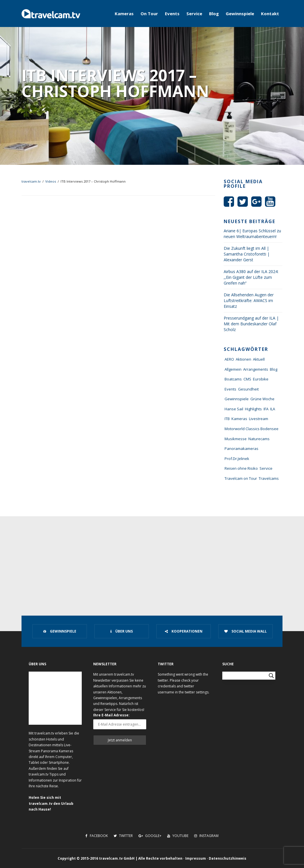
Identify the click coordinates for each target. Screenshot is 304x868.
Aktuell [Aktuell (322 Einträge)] (259, 359)
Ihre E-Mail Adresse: (111, 715)
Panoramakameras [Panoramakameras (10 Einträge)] (241, 449)
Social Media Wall (245, 631)
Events (172, 13)
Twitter (123, 836)
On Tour (149, 13)
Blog (214, 13)
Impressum (196, 858)
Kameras (124, 13)
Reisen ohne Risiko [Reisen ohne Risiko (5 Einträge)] (241, 468)
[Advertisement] (152, 559)
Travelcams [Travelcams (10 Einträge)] (269, 478)
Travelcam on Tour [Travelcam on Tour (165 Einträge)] (241, 478)
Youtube (178, 836)
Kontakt (270, 13)
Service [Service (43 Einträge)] (266, 468)
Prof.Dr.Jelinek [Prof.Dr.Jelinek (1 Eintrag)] (237, 459)
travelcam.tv (31, 181)
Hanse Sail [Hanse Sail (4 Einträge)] (234, 409)
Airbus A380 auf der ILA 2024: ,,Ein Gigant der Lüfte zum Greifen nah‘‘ (251, 277)
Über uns (122, 631)
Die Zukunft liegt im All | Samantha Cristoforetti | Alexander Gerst (247, 254)
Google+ (150, 836)
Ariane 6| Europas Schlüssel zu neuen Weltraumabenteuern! (252, 234)
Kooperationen (184, 631)
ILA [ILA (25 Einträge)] (273, 409)
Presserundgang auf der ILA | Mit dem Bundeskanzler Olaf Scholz (251, 324)
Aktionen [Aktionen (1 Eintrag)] (243, 359)
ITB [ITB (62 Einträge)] (227, 419)
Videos (51, 181)
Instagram (206, 836)
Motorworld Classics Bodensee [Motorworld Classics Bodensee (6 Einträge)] (252, 429)
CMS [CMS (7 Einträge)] (247, 379)
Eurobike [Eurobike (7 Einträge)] (261, 379)
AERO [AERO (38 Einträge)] (229, 359)
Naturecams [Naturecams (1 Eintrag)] (259, 439)
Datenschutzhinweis (228, 858)
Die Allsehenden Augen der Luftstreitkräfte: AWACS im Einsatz (249, 300)
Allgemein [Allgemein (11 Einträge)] (233, 369)
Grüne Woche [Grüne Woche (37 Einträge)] (262, 399)
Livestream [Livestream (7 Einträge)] (259, 419)
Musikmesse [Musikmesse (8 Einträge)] (236, 439)
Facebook (97, 836)
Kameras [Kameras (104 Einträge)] (239, 419)
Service (194, 13)
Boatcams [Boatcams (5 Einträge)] (233, 379)
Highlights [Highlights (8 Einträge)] (253, 409)
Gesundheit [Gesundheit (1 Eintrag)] (248, 389)
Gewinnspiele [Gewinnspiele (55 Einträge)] (237, 399)
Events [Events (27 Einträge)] (230, 389)
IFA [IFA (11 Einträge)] (266, 409)
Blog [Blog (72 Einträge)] (274, 369)
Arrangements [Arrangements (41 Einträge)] (256, 369)
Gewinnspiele (240, 13)
